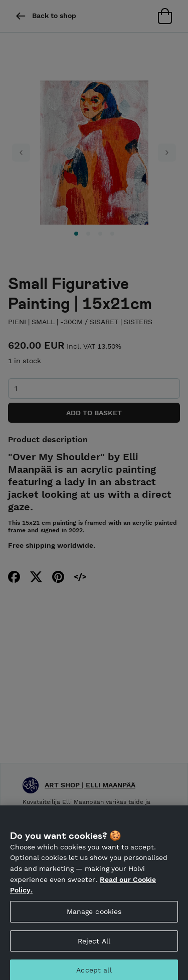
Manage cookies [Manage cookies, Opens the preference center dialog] (94, 916)
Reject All (94, 945)
